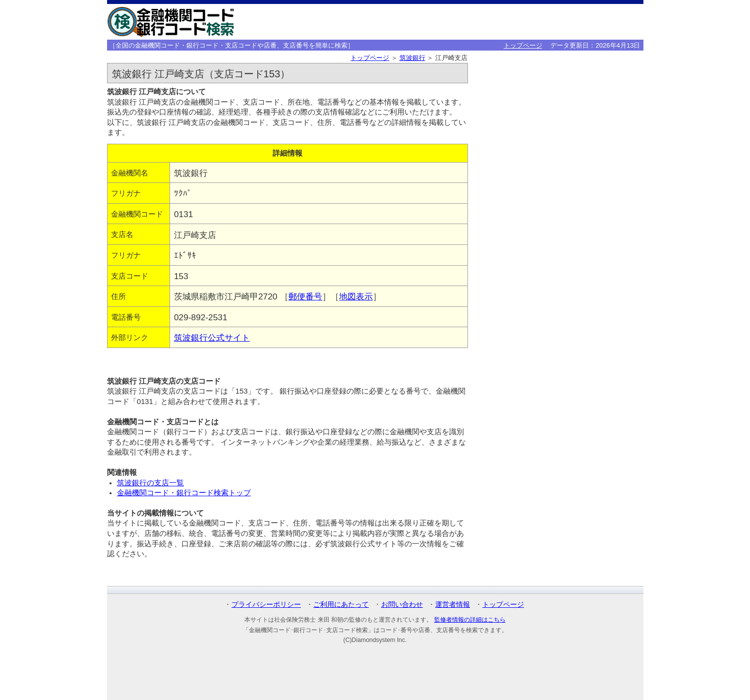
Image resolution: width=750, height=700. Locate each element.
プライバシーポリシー (266, 604)
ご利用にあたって (341, 604)
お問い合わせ (402, 604)
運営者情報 (453, 604)
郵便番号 (305, 296)
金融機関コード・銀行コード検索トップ (184, 493)
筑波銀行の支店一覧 (150, 483)
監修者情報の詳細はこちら (470, 620)
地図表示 (356, 296)
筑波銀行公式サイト (212, 338)
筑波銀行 (412, 58)
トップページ (523, 45)
